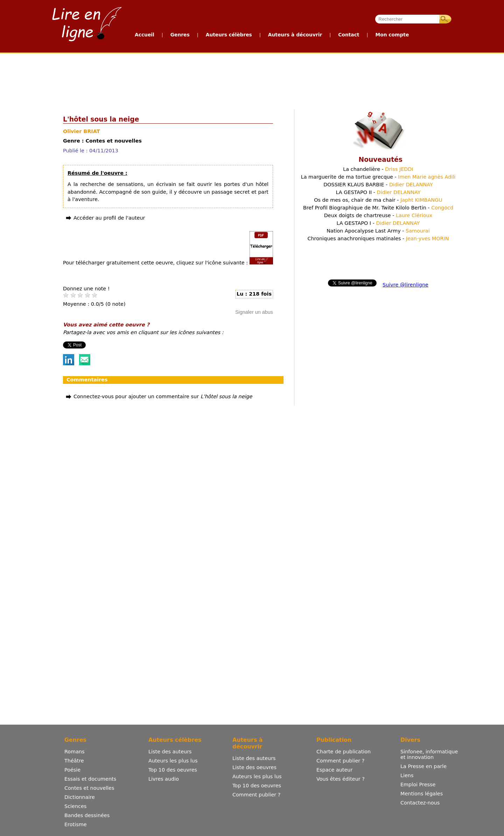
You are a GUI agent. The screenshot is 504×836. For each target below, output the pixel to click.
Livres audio (164, 779)
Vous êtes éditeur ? (341, 779)
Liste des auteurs (170, 752)
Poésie (72, 770)
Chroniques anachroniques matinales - (378, 239)
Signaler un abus (254, 312)
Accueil (145, 35)
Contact (349, 35)
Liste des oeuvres (254, 767)
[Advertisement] (252, 80)
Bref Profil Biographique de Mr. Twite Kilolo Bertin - (378, 208)
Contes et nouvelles (89, 788)
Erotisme (76, 824)
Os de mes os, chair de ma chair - (378, 200)
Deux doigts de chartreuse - (378, 215)
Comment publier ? (256, 795)
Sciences (75, 806)
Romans (75, 752)
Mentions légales (422, 794)
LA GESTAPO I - (378, 223)
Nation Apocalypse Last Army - (378, 231)
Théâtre (74, 761)
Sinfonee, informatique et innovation (429, 754)
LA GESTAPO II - (378, 192)
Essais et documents (90, 779)
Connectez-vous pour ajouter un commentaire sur (163, 396)
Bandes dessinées (87, 815)
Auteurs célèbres (229, 35)
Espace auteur (334, 770)
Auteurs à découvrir (295, 35)
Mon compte (392, 35)
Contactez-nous (420, 803)
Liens (407, 775)
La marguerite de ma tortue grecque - (378, 177)
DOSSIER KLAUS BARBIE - (378, 185)
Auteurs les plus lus (173, 761)
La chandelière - (378, 169)
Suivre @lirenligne (405, 285)
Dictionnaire (80, 797)
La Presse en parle (423, 766)
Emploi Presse (418, 785)
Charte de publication (344, 752)
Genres (180, 35)
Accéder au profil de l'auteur (109, 218)
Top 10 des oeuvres (173, 770)
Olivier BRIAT (82, 131)
